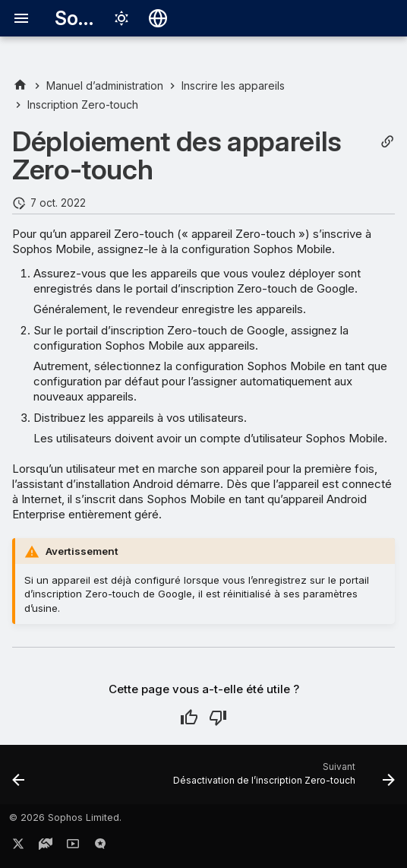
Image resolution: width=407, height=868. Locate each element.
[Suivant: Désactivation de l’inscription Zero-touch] (282, 779)
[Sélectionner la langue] (158, 18)
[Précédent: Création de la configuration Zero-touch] (19, 779)
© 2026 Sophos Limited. (65, 817)
